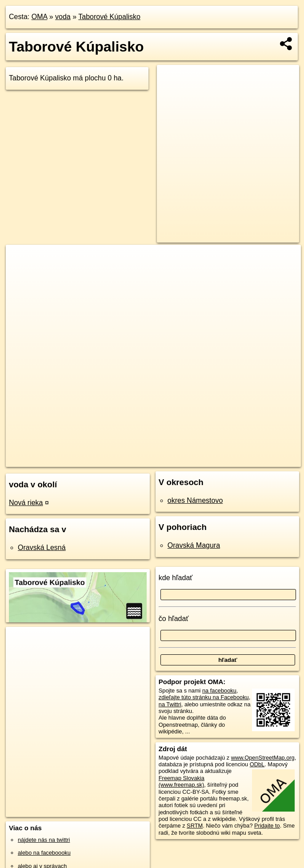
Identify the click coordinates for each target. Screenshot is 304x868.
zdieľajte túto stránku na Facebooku (204, 697)
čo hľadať (174, 619)
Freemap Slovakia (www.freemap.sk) (182, 781)
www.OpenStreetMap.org (263, 758)
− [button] (21, 274)
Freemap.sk (178, 460)
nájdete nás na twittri (44, 840)
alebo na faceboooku (44, 853)
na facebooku (219, 691)
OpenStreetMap (132, 460)
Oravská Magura (194, 545)
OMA (40, 17)
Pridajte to (267, 826)
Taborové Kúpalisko (109, 17)
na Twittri (170, 704)
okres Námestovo (195, 500)
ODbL (257, 764)
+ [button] (21, 260)
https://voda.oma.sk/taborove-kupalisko (253, 460)
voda (63, 17)
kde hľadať (176, 578)
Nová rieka (26, 503)
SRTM (195, 826)
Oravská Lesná (42, 547)
